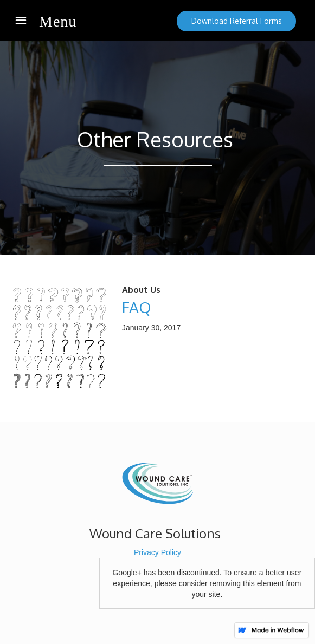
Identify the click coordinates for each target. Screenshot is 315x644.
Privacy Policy (157, 552)
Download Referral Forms (237, 21)
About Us (141, 290)
